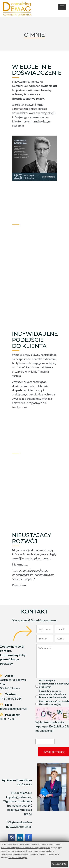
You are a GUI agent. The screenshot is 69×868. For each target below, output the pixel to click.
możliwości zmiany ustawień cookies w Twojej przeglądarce (25, 848)
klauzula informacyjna (18, 857)
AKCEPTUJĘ (59, 864)
